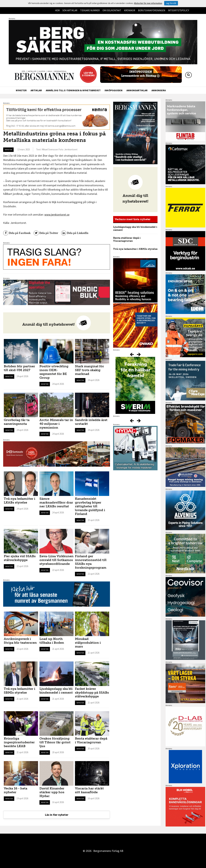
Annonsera (159, 90)
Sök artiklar (70, 10)
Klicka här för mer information (148, 3)
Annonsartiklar (137, 90)
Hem (57, 10)
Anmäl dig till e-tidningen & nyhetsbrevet (73, 90)
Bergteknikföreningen (152, 10)
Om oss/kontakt (112, 10)
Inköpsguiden (114, 90)
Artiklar (36, 90)
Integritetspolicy (179, 10)
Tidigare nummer (90, 10)
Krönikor (130, 10)
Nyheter (21, 90)
